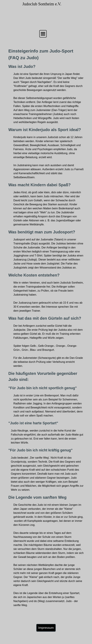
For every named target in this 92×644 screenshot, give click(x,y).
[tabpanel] (46, 327)
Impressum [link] (46, 628)
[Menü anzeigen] (43, 34)
